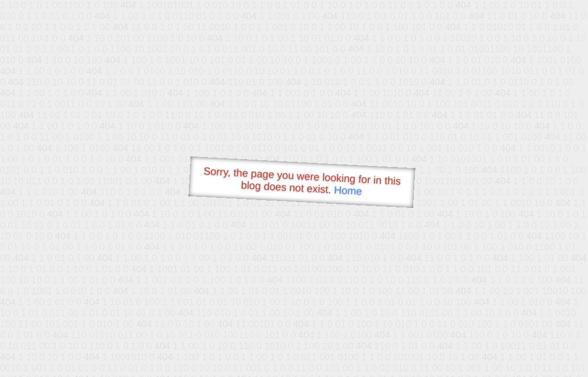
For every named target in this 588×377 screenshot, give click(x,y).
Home (348, 190)
